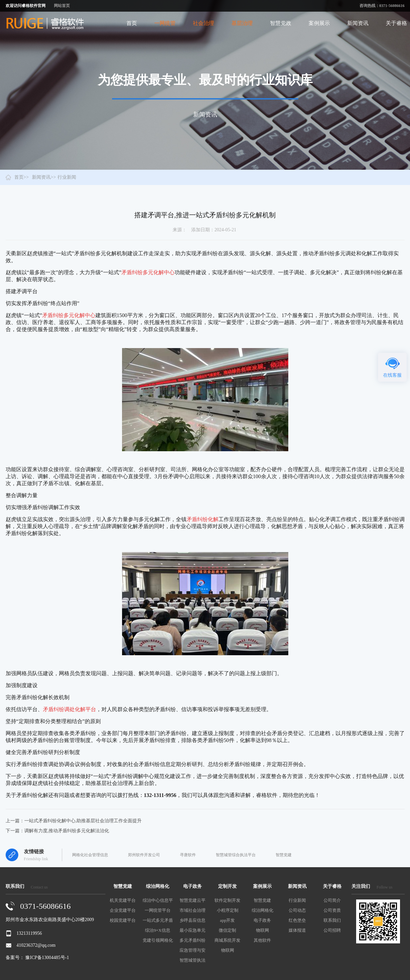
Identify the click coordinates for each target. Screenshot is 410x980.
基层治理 (242, 23)
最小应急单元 (193, 930)
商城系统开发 (227, 940)
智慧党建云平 (193, 900)
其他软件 (262, 940)
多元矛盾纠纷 (193, 940)
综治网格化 (263, 910)
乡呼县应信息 (193, 920)
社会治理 (204, 23)
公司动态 (297, 910)
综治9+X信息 (157, 930)
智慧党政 (281, 23)
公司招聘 (332, 930)
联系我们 (332, 920)
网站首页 (62, 6)
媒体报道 (297, 930)
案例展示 (319, 23)
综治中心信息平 (158, 900)
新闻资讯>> (44, 177)
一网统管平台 (158, 910)
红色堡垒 (297, 920)
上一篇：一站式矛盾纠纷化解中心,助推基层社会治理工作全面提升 (74, 821)
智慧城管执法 (193, 960)
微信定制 (227, 930)
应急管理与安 (193, 950)
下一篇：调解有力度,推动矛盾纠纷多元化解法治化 (58, 831)
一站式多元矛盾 (158, 920)
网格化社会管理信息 (90, 855)
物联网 (228, 950)
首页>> (22, 177)
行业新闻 (297, 900)
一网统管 (165, 23)
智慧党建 (284, 855)
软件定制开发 (227, 900)
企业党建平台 (123, 910)
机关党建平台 (123, 900)
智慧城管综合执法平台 (236, 855)
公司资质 (332, 910)
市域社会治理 (193, 910)
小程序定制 (228, 910)
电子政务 (262, 920)
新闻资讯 (358, 23)
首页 (132, 23)
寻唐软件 (188, 855)
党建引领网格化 (158, 940)
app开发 (228, 920)
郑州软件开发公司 (144, 855)
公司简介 (332, 900)
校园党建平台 (123, 920)
